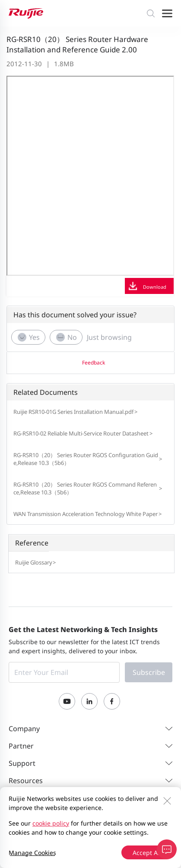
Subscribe (149, 672)
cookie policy (51, 823)
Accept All (147, 853)
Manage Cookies (32, 853)
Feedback (94, 363)
